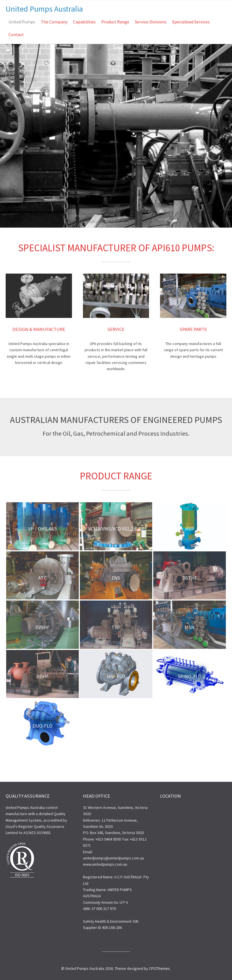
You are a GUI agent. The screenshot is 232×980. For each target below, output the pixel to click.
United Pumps (22, 22)
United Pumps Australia (44, 9)
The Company (54, 22)
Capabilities (84, 22)
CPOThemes (159, 968)
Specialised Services (191, 22)
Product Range (115, 22)
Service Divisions (151, 22)
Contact (16, 35)
